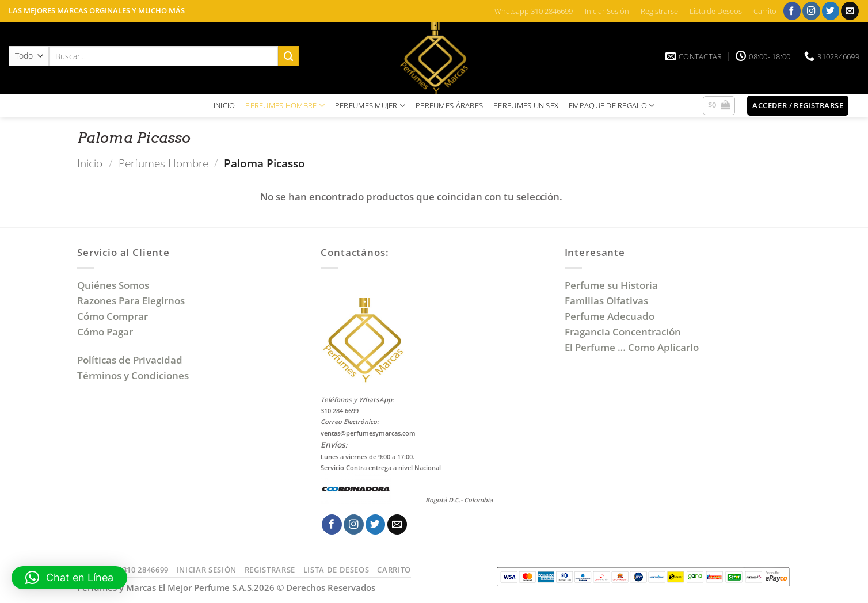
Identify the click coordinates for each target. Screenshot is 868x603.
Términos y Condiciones (133, 375)
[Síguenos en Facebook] (792, 11)
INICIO (224, 105)
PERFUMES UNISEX (526, 105)
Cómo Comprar (114, 316)
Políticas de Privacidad (130, 360)
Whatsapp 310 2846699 (534, 11)
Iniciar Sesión (607, 11)
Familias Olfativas (606, 301)
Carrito (765, 11)
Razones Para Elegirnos (133, 301)
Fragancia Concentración (624, 332)
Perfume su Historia (611, 285)
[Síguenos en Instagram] (811, 11)
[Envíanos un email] (850, 11)
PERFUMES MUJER (370, 106)
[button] (719, 106)
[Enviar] (288, 56)
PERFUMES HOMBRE (285, 106)
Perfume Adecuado (611, 316)
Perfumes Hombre (163, 163)
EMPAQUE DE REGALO (612, 106)
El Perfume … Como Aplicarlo (632, 347)
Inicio (90, 163)
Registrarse (659, 11)
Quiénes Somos (115, 285)
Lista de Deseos (716, 11)
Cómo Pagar (105, 332)
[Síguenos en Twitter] (831, 11)
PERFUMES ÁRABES (449, 105)
